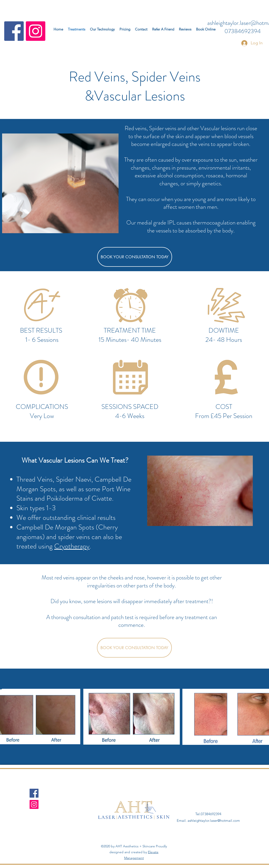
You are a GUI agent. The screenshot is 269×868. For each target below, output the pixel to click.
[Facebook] (14, 31)
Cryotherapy (72, 546)
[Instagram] (36, 31)
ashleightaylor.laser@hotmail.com (214, 820)
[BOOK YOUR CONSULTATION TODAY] (135, 257)
